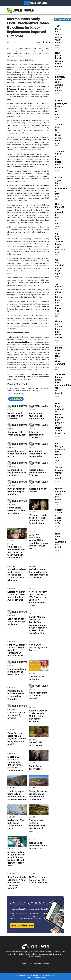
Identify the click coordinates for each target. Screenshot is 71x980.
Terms (29, 978)
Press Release (18, 393)
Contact (46, 964)
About (30, 964)
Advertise (37, 964)
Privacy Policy (39, 978)
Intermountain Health (25, 82)
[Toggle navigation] (27, 3)
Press (24, 964)
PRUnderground (26, 379)
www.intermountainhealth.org (19, 342)
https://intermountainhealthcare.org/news (25, 370)
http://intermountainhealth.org (27, 391)
